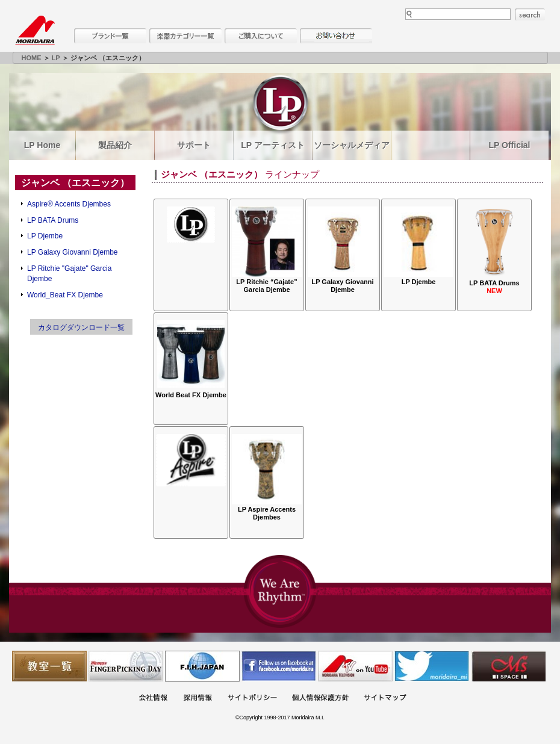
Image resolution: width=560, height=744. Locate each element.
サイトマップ (385, 699)
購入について (261, 36)
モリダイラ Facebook (279, 666)
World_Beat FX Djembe (65, 295)
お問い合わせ (336, 36)
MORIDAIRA (35, 30)
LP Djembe (45, 236)
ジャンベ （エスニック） (75, 183)
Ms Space (508, 666)
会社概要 (153, 699)
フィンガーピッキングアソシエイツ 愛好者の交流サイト (126, 666)
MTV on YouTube (355, 666)
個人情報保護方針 (320, 699)
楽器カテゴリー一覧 (185, 36)
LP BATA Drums (53, 220)
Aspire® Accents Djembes (69, 204)
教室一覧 (49, 666)
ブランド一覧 (110, 36)
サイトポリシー (252, 699)
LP (56, 58)
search (530, 14)
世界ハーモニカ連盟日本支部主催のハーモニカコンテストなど (202, 666)
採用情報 (198, 699)
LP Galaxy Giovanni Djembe (73, 252)
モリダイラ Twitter (432, 666)
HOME (32, 58)
